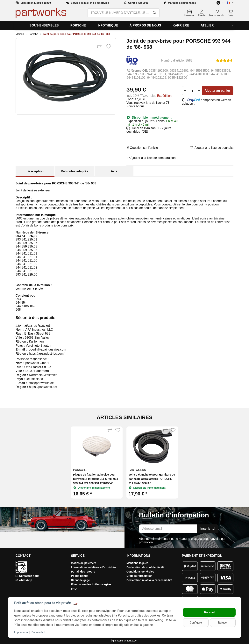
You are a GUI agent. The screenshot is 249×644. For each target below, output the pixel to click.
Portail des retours (83, 572)
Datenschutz (39, 632)
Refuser (223, 623)
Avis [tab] (114, 171)
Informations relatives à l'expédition (94, 567)
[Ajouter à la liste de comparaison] (99, 47)
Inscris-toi (208, 529)
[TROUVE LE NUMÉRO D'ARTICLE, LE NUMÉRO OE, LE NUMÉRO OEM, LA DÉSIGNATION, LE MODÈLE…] (119, 13)
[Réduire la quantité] (185, 91)
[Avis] (225, 60)
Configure (196, 623)
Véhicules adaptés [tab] (75, 171)
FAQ (74, 589)
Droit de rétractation (139, 576)
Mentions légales (137, 563)
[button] (228, 3)
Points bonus (80, 576)
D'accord (209, 612)
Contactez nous (29, 576)
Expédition (164, 96)
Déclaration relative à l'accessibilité (149, 580)
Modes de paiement (84, 563)
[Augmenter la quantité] (199, 91)
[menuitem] (44, 26)
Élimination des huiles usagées (91, 584)
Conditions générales (140, 572)
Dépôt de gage (80, 580)
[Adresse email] (168, 529)
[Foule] (192, 91)
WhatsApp (25, 580)
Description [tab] (35, 171)
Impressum (21, 632)
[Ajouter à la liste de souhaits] (109, 47)
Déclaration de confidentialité (145, 567)
